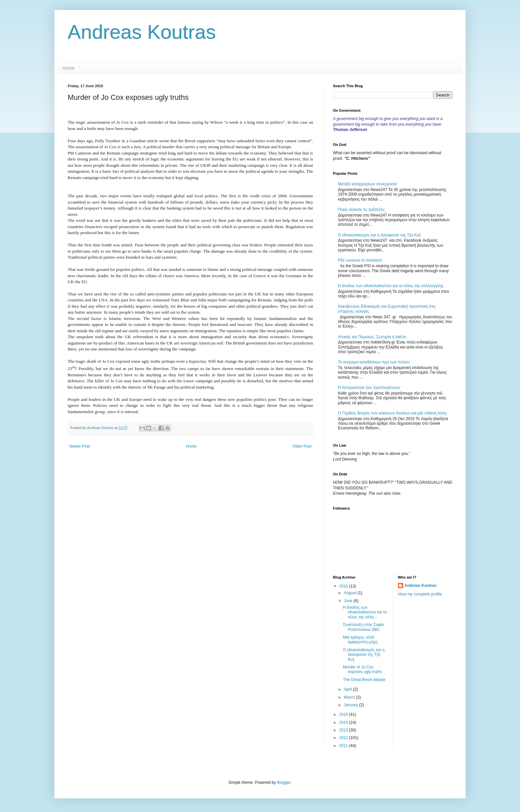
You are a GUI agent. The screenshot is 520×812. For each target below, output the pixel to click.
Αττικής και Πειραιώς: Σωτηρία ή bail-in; (373, 337)
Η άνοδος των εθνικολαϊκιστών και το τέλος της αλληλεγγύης (391, 286)
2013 (344, 730)
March (350, 697)
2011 (344, 746)
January (352, 705)
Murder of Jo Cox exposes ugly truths (362, 669)
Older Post (302, 446)
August (351, 593)
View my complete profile (420, 594)
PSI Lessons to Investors (360, 260)
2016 (344, 586)
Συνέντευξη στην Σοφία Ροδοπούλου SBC (363, 627)
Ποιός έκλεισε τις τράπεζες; (362, 210)
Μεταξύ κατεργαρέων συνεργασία (367, 184)
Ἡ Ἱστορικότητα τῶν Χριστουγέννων (369, 388)
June (349, 601)
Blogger (284, 782)
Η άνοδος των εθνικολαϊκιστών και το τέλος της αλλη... (365, 612)
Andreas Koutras (142, 32)
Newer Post (80, 446)
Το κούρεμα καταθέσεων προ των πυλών (374, 362)
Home (68, 68)
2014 (344, 722)
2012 (344, 738)
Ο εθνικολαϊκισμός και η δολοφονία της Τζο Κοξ (379, 235)
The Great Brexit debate (364, 680)
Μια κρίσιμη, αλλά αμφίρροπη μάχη (360, 640)
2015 (344, 715)
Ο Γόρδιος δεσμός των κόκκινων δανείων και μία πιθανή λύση (392, 413)
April (348, 689)
